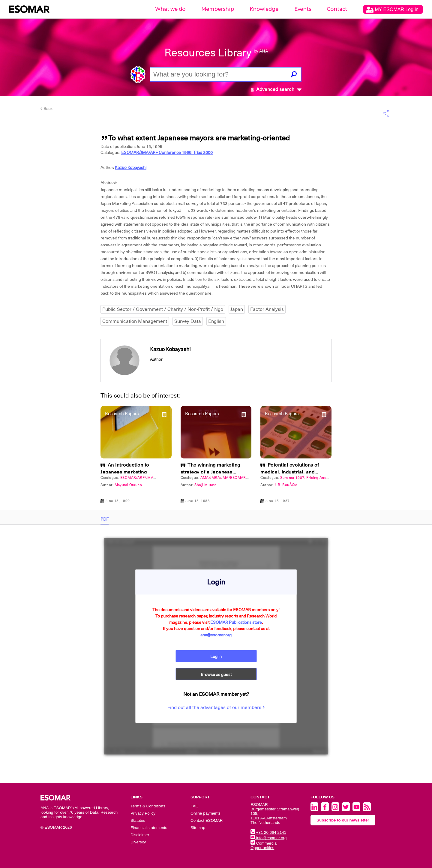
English (216, 321)
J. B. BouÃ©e (286, 485)
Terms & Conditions (148, 806)
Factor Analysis (267, 309)
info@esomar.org (268, 838)
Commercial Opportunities (264, 845)
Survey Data (188, 321)
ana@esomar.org (216, 635)
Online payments (205, 813)
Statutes (138, 820)
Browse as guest (216, 674)
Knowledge (264, 9)
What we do (170, 9)
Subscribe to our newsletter (343, 820)
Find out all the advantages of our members (216, 707)
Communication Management (135, 321)
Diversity (138, 842)
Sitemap (198, 828)
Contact (337, 9)
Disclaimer (140, 835)
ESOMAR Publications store (236, 622)
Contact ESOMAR (207, 820)
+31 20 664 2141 (268, 832)
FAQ (195, 806)
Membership (218, 9)
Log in (216, 656)
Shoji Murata (205, 485)
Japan (237, 309)
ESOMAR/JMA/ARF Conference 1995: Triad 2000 (167, 152)
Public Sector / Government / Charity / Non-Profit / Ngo (163, 309)
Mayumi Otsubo (128, 485)
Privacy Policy (143, 813)
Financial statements (149, 828)
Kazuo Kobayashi (131, 167)
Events (303, 9)
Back (46, 109)
